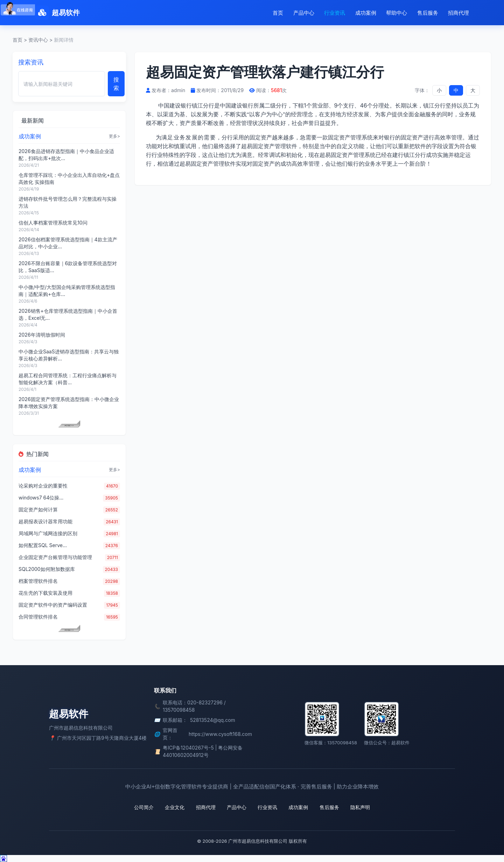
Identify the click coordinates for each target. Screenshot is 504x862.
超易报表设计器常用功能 (45, 521)
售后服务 (428, 13)
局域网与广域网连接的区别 (48, 533)
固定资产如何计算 (38, 509)
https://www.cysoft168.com (220, 734)
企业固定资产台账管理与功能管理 (55, 557)
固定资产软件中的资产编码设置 (53, 605)
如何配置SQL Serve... (43, 545)
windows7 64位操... (41, 498)
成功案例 (366, 13)
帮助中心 (397, 13)
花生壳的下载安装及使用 (45, 593)
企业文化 (175, 807)
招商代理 (458, 13)
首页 (278, 13)
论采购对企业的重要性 (43, 486)
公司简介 (144, 807)
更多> (114, 136)
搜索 (116, 84)
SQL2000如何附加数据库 (47, 569)
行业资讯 (335, 13)
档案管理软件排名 (38, 581)
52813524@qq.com (213, 720)
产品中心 (304, 13)
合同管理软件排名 (38, 617)
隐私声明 (360, 807)
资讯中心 (38, 40)
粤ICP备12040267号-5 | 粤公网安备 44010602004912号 (203, 751)
